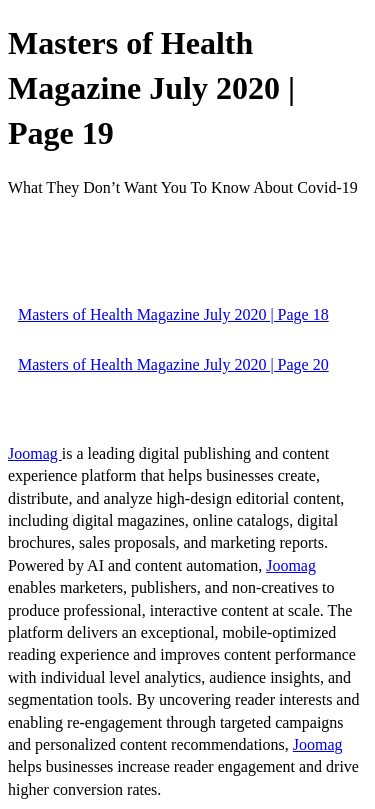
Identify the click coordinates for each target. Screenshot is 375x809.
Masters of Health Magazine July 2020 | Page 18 (173, 314)
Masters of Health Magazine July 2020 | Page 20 (173, 364)
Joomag (35, 453)
